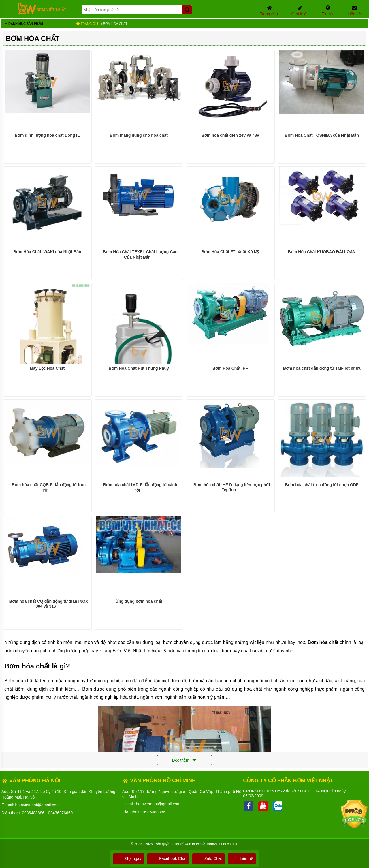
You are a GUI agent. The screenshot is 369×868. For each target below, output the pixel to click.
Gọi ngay (129, 858)
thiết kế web (182, 844)
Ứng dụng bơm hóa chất (139, 601)
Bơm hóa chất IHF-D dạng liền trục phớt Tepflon (232, 487)
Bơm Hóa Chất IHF (230, 368)
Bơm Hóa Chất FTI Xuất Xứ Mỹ (230, 252)
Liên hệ (242, 858)
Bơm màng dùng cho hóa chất (139, 135)
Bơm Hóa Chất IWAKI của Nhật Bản (47, 252)
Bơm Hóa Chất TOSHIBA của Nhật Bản (322, 135)
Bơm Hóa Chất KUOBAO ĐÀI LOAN (322, 252)
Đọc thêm (184, 760)
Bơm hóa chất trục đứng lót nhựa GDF (322, 485)
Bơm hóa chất (115, 24)
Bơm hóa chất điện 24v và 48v (230, 135)
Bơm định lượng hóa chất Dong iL (47, 135)
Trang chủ (88, 24)
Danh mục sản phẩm (23, 24)
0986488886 (33, 813)
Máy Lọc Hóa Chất (47, 368)
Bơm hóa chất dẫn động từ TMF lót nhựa (322, 368)
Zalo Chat (209, 858)
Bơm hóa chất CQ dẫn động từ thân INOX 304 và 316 (49, 604)
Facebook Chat (168, 858)
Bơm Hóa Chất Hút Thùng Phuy (139, 368)
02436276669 (61, 813)
